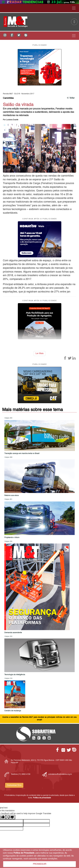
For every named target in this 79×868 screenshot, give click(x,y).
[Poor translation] (11, 817)
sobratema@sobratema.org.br (60, 774)
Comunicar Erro (14, 785)
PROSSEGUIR (40, 864)
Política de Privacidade (24, 853)
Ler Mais (39, 354)
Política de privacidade (42, 798)
